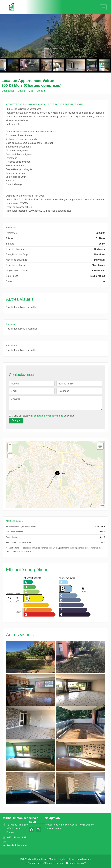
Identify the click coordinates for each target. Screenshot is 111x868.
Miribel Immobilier (15, 818)
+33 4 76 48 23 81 (17, 837)
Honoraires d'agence (80, 859)
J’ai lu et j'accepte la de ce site (43, 416)
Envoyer (16, 420)
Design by (76, 863)
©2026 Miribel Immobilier (33, 859)
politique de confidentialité (48, 416)
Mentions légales (58, 859)
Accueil (12, 7)
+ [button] (10, 445)
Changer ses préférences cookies (45, 863)
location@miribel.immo (15, 845)
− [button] (10, 449)
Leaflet (102, 506)
